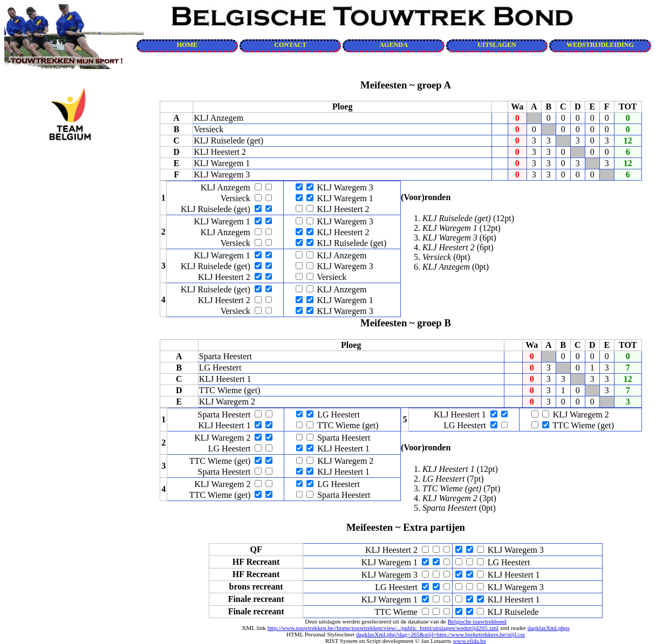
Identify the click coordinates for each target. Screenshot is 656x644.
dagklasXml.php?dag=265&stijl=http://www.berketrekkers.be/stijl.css (440, 634)
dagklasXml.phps (549, 628)
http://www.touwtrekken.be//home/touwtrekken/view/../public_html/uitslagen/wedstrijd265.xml (383, 628)
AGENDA (394, 45)
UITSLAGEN (497, 45)
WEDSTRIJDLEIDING (600, 45)
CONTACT (290, 45)
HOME (187, 45)
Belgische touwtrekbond (477, 621)
